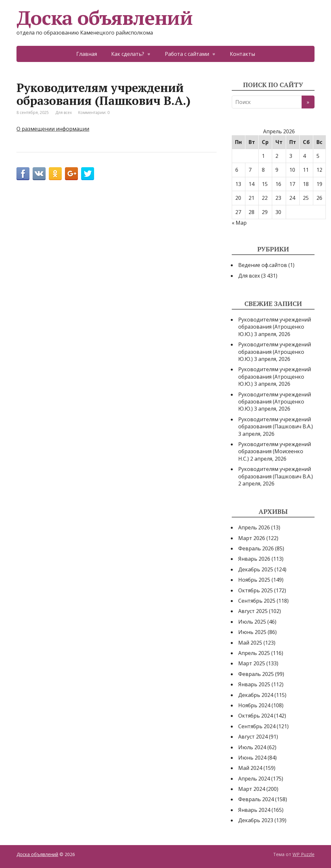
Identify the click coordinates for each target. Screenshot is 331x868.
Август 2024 (253, 737)
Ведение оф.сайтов (263, 265)
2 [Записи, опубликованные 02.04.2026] (277, 156)
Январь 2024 (254, 810)
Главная (87, 54)
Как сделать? (128, 54)
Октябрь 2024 (256, 716)
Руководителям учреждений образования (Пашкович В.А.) (276, 423)
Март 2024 (252, 789)
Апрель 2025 (254, 653)
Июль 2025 (252, 622)
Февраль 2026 (256, 548)
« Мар (239, 223)
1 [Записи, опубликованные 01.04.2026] (263, 156)
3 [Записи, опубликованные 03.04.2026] (291, 156)
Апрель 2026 (254, 527)
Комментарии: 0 (94, 112)
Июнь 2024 (252, 758)
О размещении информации (53, 129)
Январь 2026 (254, 559)
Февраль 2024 (256, 799)
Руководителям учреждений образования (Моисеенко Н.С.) (275, 451)
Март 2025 (252, 663)
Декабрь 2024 (256, 695)
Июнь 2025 (252, 632)
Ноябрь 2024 (254, 705)
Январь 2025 (254, 684)
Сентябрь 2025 (257, 601)
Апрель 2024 (254, 779)
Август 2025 (253, 611)
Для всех (64, 112)
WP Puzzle (304, 854)
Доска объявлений (105, 18)
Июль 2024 (252, 747)
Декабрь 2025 (256, 569)
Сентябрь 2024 (257, 726)
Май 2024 (250, 768)
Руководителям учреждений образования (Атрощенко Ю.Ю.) (275, 327)
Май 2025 (250, 643)
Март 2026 (252, 538)
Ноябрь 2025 (254, 580)
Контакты (242, 54)
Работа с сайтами (187, 54)
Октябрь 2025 (256, 590)
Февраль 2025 (256, 674)
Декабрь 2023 (256, 820)
